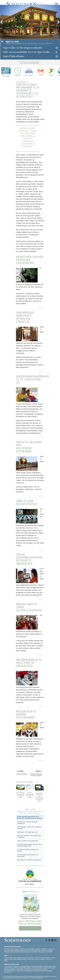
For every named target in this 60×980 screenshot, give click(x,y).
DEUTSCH (32, 951)
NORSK (44, 951)
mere (40, 308)
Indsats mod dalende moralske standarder (28, 823)
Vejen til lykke (17, 71)
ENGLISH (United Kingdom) (28, 949)
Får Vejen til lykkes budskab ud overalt (28, 850)
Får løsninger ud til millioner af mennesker (28, 856)
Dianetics (16, 966)
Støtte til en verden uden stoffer (33, 969)
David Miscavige (48, 966)
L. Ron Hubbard (8, 958)
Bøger (25, 959)
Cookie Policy (19, 978)
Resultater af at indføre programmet (29, 860)
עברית (50, 949)
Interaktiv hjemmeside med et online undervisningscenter (29, 845)
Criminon (41, 71)
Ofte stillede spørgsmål (16, 959)
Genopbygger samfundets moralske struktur (29, 828)
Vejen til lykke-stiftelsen (14, 56)
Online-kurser (31, 959)
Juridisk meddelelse (37, 978)
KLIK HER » (30, 884)
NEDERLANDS (24, 951)
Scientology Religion (37, 966)
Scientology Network (25, 966)
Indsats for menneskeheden (42, 958)
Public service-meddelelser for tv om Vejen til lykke (26, 52)
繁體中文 (17, 951)
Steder (6, 961)
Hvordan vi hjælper (6, 76)
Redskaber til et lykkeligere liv (27, 832)
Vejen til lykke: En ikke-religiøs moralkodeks (23, 48)
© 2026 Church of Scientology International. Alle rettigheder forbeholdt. (22, 976)
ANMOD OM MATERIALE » (30, 928)
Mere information (40, 959)
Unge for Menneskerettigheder (24, 971)
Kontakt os (49, 959)
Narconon (51, 71)
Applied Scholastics (29, 71)
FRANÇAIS (44, 949)
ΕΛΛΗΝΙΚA (35, 952)
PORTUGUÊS (49, 952)
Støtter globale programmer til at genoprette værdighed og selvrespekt (30, 817)
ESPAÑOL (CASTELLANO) (23, 952)
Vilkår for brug (27, 978)
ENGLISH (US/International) (12, 949)
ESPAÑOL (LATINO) (10, 952)
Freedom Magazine (10, 969)
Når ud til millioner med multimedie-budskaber (29, 836)
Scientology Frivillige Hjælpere (23, 968)
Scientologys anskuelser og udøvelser (24, 958)
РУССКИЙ (10, 951)
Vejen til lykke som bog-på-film (28, 841)
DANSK (38, 949)
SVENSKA (50, 951)
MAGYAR (38, 951)
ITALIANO (41, 952)
